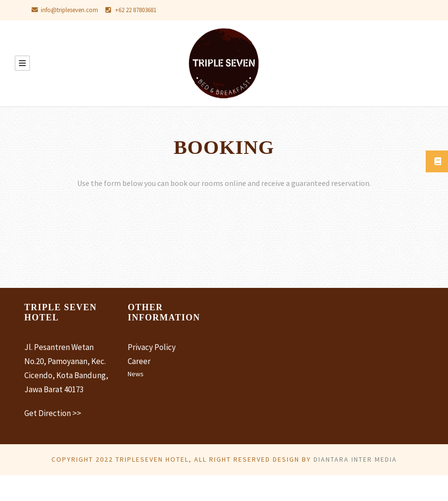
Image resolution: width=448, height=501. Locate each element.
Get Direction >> (54, 426)
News (136, 374)
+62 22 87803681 (146, 10)
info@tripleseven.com (72, 10)
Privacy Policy (153, 347)
